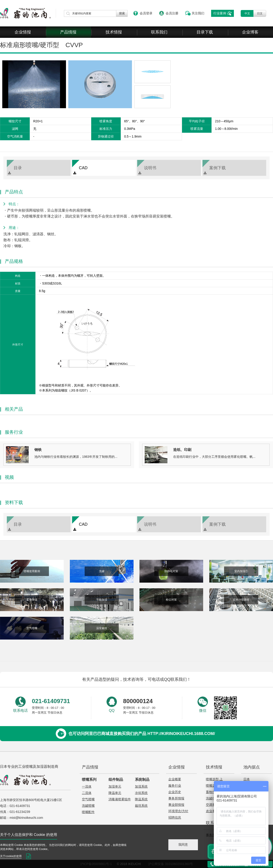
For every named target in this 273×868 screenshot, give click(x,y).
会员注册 (172, 13)
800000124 (138, 701)
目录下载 (205, 32)
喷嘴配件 (88, 812)
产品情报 (68, 32)
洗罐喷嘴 (88, 806)
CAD (80, 170)
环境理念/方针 (178, 811)
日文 (260, 13)
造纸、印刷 (182, 450)
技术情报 (114, 32)
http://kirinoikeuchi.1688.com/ (181, 734)
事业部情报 (176, 805)
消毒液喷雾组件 (120, 799)
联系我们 (159, 32)
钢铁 (38, 450)
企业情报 (23, 32)
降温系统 (141, 799)
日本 (247, 779)
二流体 (87, 793)
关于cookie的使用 (11, 856)
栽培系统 (141, 806)
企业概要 (175, 779)
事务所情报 (176, 798)
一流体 (87, 786)
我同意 (183, 845)
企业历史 (175, 792)
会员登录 (146, 13)
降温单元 (115, 793)
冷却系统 (141, 793)
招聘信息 (175, 817)
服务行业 (175, 786)
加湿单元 (115, 786)
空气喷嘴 (88, 799)
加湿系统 (141, 786)
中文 (247, 13)
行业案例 (220, 13)
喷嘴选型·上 (214, 779)
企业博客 (250, 32)
